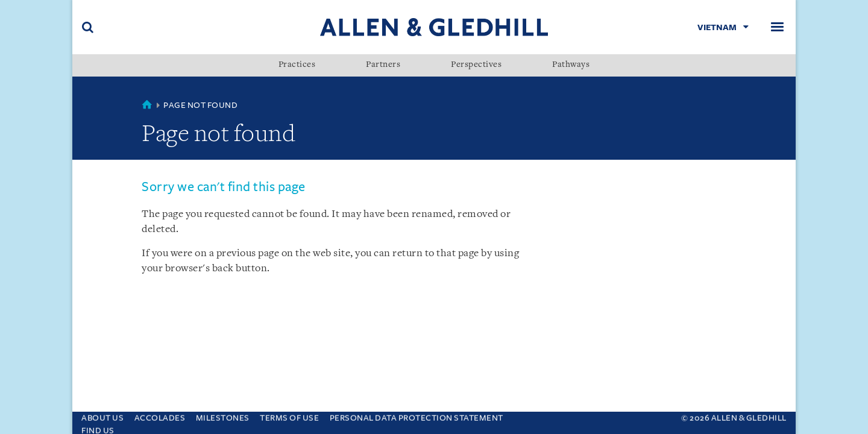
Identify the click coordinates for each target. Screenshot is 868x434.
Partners (383, 65)
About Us (102, 415)
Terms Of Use (289, 415)
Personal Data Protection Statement (417, 415)
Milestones (223, 415)
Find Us (98, 428)
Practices (297, 65)
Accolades (160, 415)
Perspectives (476, 65)
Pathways (571, 65)
